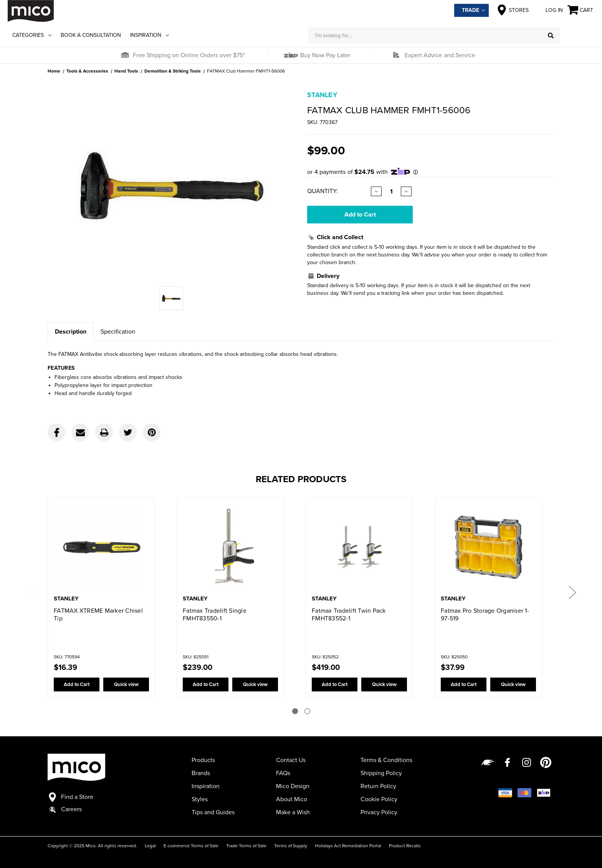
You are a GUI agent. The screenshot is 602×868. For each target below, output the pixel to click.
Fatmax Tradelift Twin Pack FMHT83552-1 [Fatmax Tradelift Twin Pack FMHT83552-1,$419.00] (349, 615)
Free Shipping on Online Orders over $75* (189, 55)
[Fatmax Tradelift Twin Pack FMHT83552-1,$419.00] (359, 547)
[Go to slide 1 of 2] (295, 711)
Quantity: (322, 191)
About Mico (292, 799)
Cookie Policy (379, 799)
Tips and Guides (213, 812)
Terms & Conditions (386, 760)
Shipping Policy (381, 773)
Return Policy (378, 786)
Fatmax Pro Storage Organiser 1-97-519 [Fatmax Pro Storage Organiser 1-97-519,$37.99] (485, 615)
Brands (201, 773)
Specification (118, 332)
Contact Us (291, 760)
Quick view (126, 684)
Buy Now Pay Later (325, 55)
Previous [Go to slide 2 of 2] (30, 592)
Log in (548, 10)
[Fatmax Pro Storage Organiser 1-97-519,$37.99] (488, 547)
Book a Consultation (91, 35)
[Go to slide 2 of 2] (307, 711)
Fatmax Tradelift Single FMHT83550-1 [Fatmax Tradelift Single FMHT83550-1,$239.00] (215, 615)
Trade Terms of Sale (246, 846)
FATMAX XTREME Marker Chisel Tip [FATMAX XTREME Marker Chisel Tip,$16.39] (98, 615)
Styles (200, 799)
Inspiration (150, 35)
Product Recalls (405, 846)
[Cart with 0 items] (581, 10)
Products (203, 760)
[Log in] (577, 35)
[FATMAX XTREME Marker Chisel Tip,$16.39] (101, 547)
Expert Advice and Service (440, 55)
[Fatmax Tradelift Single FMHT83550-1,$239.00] (230, 547)
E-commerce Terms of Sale (191, 846)
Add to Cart (77, 684)
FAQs (283, 773)
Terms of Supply (291, 846)
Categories (32, 35)
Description (71, 332)
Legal (150, 846)
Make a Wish (293, 812)
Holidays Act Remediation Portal (348, 846)
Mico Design (293, 786)
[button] (125, 55)
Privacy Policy (379, 812)
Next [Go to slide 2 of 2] (572, 592)
